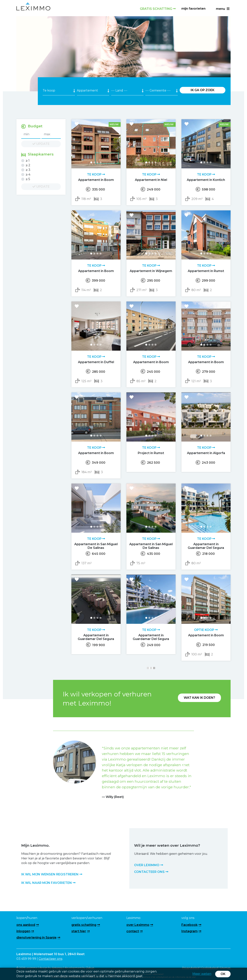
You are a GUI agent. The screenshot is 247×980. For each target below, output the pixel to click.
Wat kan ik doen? (199, 698)
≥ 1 (28, 161)
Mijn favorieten (193, 9)
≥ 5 (28, 179)
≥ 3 (28, 170)
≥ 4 (28, 174)
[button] (64, 765)
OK (223, 974)
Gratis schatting (158, 9)
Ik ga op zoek (203, 90)
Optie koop (206, 630)
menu (223, 9)
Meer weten (202, 974)
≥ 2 (28, 165)
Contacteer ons (50, 959)
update (41, 144)
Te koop (96, 174)
